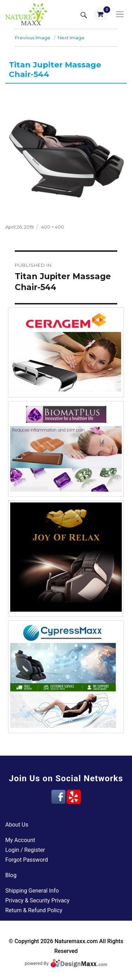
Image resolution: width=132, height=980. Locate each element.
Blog (11, 875)
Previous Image (33, 38)
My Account (20, 840)
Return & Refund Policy (34, 910)
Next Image (71, 38)
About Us (17, 825)
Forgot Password (27, 860)
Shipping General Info (32, 891)
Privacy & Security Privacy (37, 900)
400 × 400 (53, 227)
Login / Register (25, 850)
